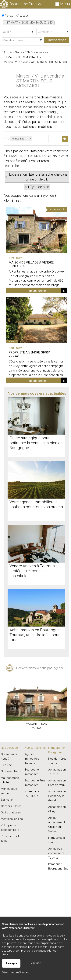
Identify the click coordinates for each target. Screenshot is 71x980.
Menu (63, 4)
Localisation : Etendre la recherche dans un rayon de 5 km (38, 177)
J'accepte (11, 963)
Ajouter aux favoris (64, 290)
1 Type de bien (38, 187)
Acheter (8, 16)
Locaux (22, 16)
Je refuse (35, 963)
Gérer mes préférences (15, 972)
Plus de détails (37, 291)
